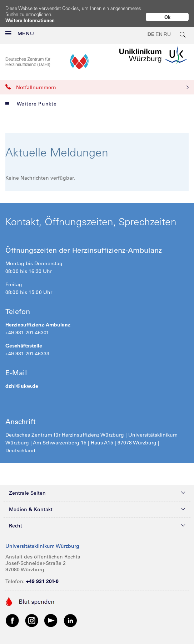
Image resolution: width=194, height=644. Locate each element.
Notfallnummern (97, 82)
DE (151, 29)
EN (159, 29)
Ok (167, 17)
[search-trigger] (183, 29)
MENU (20, 28)
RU (167, 29)
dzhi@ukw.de (22, 380)
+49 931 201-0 (42, 576)
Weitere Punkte (31, 98)
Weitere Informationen (30, 20)
